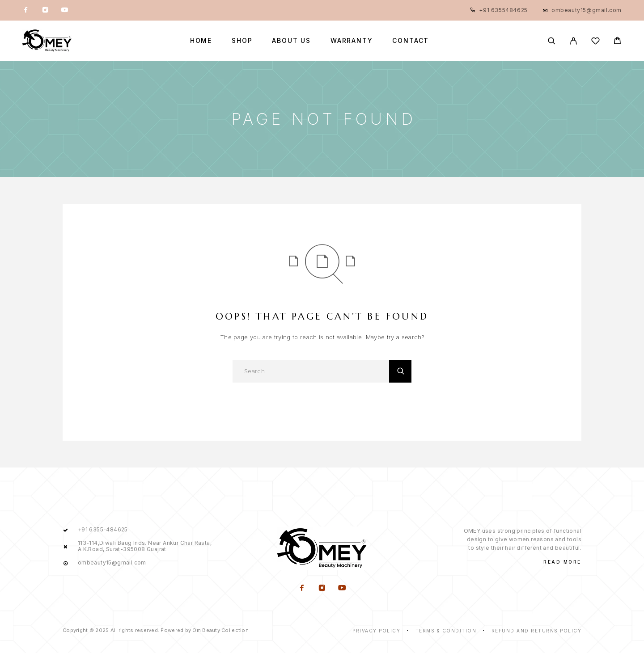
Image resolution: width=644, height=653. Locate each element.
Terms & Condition (446, 631)
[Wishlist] (595, 42)
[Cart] (617, 42)
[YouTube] (64, 10)
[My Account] (574, 41)
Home (201, 41)
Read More (562, 562)
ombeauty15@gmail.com (587, 10)
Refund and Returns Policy (537, 631)
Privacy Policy (376, 631)
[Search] (552, 41)
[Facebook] (26, 10)
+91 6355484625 (503, 10)
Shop (242, 41)
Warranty (352, 41)
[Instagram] (45, 10)
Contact (411, 41)
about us (291, 41)
